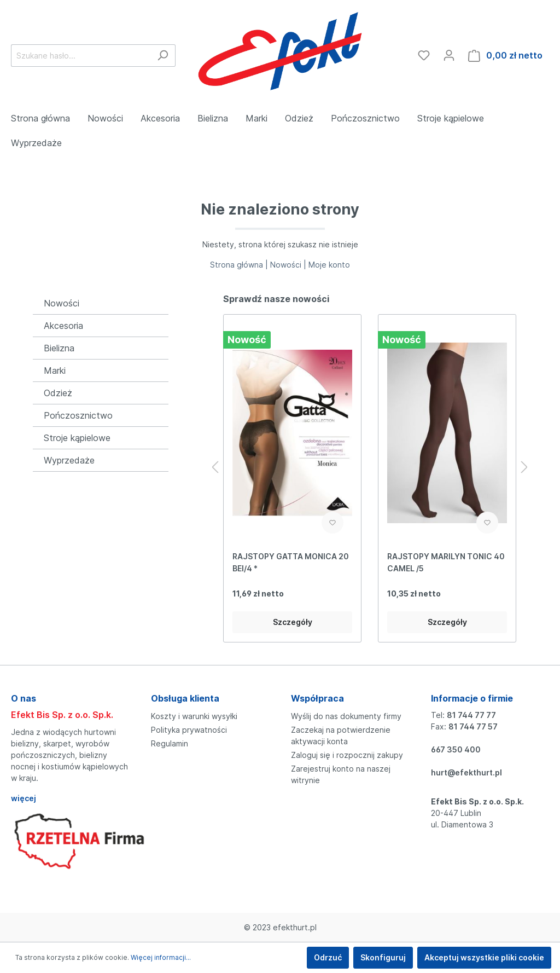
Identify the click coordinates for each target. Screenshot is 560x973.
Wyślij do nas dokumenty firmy (346, 716)
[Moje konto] (449, 55)
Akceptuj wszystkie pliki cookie (484, 957)
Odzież (58, 393)
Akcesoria (63, 326)
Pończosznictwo (78, 415)
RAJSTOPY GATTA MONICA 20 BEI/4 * (291, 562)
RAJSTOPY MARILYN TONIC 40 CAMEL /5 (446, 562)
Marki (55, 370)
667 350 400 (456, 749)
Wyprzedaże (69, 460)
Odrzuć (328, 957)
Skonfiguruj (383, 957)
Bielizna (59, 348)
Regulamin (170, 743)
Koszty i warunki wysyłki (194, 716)
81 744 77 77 (471, 715)
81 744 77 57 (473, 726)
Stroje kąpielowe (77, 438)
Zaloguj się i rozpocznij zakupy (347, 755)
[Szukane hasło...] (81, 56)
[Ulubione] (424, 55)
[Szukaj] (163, 56)
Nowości (62, 303)
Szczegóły (293, 622)
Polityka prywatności (189, 730)
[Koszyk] (505, 56)
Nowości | (289, 265)
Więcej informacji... (161, 957)
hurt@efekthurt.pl (466, 772)
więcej (24, 798)
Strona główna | (240, 265)
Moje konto (329, 265)
